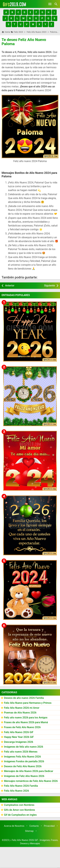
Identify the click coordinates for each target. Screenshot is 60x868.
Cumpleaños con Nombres (19, 805)
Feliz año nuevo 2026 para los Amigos (26, 718)
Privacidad (49, 826)
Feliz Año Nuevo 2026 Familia (21, 786)
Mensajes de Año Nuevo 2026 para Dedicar (29, 771)
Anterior (10, 286)
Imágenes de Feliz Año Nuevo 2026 (24, 776)
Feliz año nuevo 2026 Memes (21, 752)
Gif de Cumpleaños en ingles (20, 815)
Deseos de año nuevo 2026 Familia (24, 698)
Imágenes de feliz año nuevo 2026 (24, 747)
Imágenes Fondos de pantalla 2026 (24, 761)
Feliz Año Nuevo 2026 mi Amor (22, 708)
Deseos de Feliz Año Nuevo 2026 (23, 766)
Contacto (34, 826)
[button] (6, 12)
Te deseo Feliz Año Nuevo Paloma (24, 42)
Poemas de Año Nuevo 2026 (20, 713)
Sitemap (29, 831)
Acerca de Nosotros (14, 826)
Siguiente (50, 286)
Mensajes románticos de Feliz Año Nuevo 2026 (31, 781)
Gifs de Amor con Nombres (20, 810)
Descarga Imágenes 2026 (19, 742)
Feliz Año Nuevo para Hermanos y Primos (28, 703)
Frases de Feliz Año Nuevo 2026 (22, 727)
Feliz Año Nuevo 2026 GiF (19, 732)
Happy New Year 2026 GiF (19, 737)
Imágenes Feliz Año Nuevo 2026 (22, 757)
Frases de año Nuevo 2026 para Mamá (26, 722)
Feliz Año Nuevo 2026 (16, 791)
